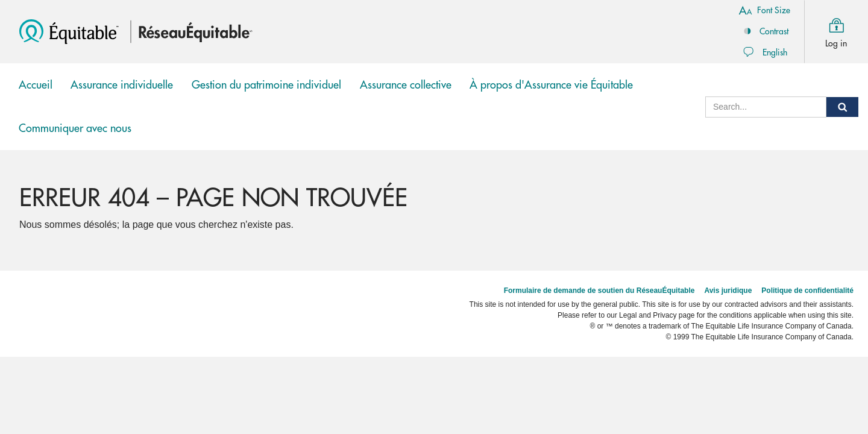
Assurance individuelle (122, 93)
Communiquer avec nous (75, 128)
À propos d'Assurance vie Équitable (551, 85)
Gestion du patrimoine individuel (266, 93)
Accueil (36, 85)
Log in (836, 30)
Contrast (765, 31)
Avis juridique (728, 291)
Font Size (764, 10)
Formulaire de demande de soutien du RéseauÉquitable (599, 291)
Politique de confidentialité (807, 291)
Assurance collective (406, 93)
